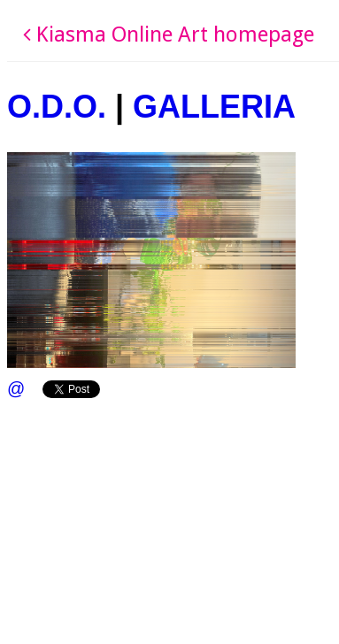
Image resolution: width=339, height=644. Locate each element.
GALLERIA (214, 107)
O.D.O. (57, 107)
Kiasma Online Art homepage (169, 34)
